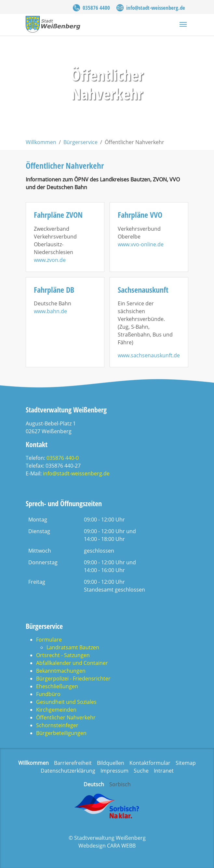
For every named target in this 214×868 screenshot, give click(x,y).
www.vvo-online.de (141, 244)
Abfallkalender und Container (72, 663)
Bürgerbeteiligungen (61, 733)
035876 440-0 (63, 458)
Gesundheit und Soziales (66, 702)
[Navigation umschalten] (183, 24)
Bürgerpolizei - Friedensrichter (73, 679)
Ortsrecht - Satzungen (63, 655)
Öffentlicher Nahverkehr (66, 717)
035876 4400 (96, 8)
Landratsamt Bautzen (73, 647)
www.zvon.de (50, 260)
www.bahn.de (50, 311)
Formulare (49, 640)
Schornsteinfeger (57, 725)
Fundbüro (48, 694)
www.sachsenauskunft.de (149, 355)
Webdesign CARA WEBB (107, 846)
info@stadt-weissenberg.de (156, 8)
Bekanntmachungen (61, 671)
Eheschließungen (57, 686)
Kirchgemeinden (56, 710)
